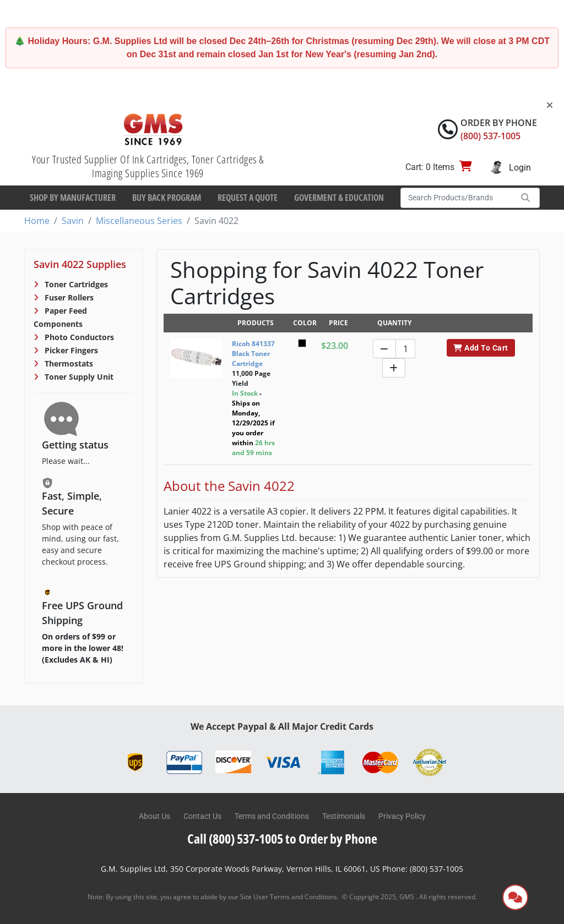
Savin (73, 221)
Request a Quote (248, 198)
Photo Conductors (78, 337)
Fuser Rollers (68, 297)
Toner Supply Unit (78, 377)
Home (37, 221)
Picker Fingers (70, 350)
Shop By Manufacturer (73, 198)
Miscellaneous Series (139, 221)
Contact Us (202, 816)
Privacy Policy (402, 816)
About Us (154, 816)
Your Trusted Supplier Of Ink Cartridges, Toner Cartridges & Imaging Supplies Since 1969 (148, 166)
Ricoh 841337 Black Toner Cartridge (253, 354)
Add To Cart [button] (481, 348)
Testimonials (344, 816)
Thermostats (68, 363)
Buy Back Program (167, 198)
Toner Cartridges (75, 284)
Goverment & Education (339, 198)
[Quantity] (405, 349)
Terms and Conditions (272, 816)
